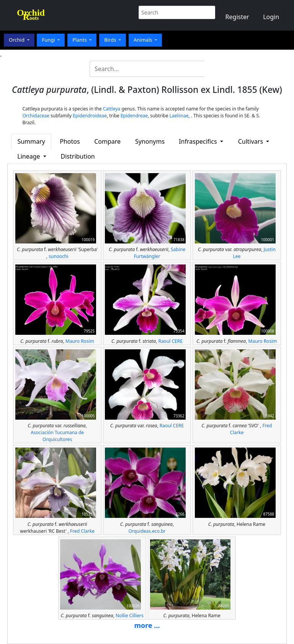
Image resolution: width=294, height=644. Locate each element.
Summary (31, 141)
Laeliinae (179, 116)
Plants (80, 40)
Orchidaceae (36, 116)
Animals (144, 40)
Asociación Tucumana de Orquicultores (57, 436)
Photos (70, 141)
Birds (111, 40)
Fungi (49, 40)
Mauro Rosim (80, 341)
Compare (107, 141)
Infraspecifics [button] (199, 141)
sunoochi (58, 256)
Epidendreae (134, 116)
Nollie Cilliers (130, 616)
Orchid (17, 40)
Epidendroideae (90, 116)
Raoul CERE (170, 341)
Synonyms (150, 141)
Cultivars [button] (252, 141)
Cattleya (112, 109)
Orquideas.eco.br (147, 531)
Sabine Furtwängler (160, 253)
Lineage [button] (29, 156)
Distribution (78, 156)
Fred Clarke (82, 531)
